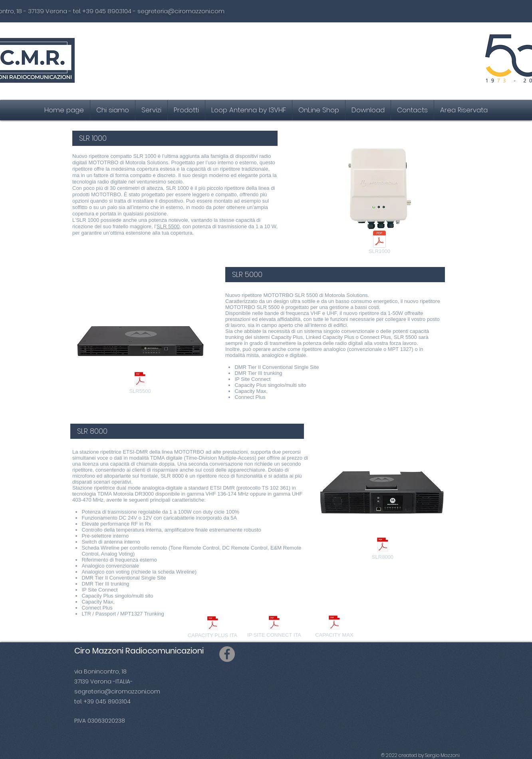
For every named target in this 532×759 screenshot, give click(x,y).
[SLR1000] (379, 244)
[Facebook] (227, 654)
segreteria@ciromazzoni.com (181, 11)
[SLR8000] (383, 549)
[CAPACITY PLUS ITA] (212, 628)
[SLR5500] (140, 384)
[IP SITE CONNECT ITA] (274, 628)
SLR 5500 (168, 226)
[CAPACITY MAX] (334, 627)
